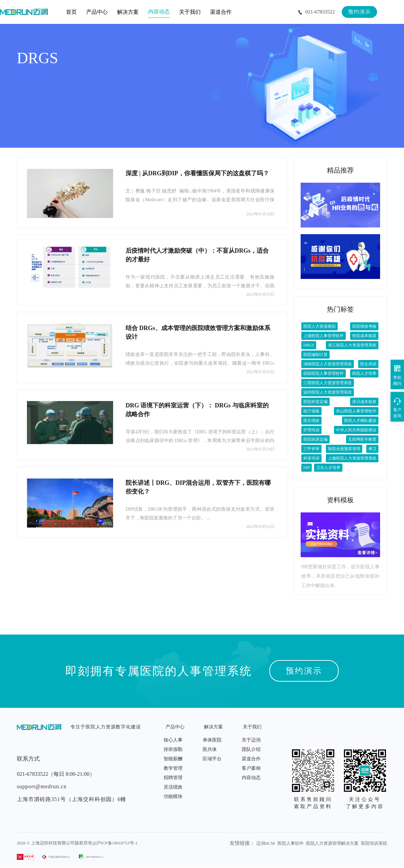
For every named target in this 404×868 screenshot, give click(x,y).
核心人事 (173, 740)
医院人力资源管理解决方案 (332, 843)
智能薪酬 (173, 759)
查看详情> (368, 553)
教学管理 (173, 768)
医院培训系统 (374, 843)
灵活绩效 (173, 787)
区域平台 (212, 759)
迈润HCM (266, 843)
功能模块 (173, 797)
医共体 (210, 749)
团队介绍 (251, 749)
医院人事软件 (291, 843)
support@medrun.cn (42, 786)
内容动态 (251, 778)
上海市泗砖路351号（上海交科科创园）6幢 (72, 799)
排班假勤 (173, 749)
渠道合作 (251, 759)
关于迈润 (251, 740)
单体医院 (212, 740)
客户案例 (251, 768)
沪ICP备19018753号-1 (117, 843)
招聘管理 (173, 778)
